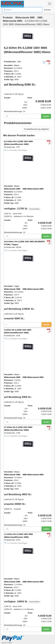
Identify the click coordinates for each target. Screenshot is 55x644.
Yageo (17, 286)
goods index (7, 643)
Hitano (17, 65)
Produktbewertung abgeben (37, 129)
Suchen (47, 10)
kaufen (46, 116)
